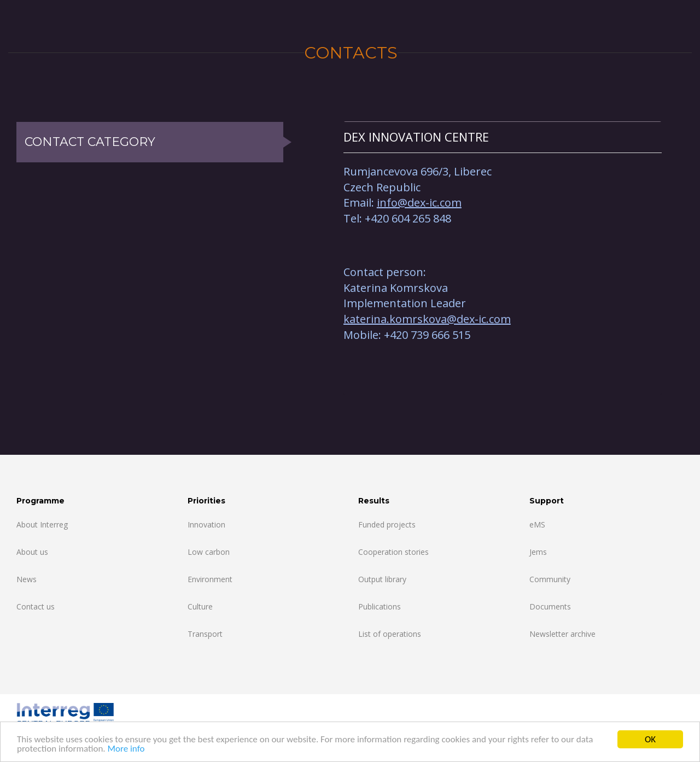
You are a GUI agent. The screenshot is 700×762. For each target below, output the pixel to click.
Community (550, 579)
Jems (538, 552)
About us (32, 552)
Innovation (206, 524)
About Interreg (42, 524)
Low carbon (209, 552)
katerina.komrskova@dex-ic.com (427, 319)
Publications (380, 606)
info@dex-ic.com (419, 203)
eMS (537, 524)
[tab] (503, 137)
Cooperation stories (393, 552)
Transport (205, 634)
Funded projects (387, 524)
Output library (382, 579)
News (27, 579)
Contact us (36, 606)
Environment (210, 579)
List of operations (390, 634)
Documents (550, 606)
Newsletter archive (562, 634)
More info (126, 749)
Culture (200, 606)
